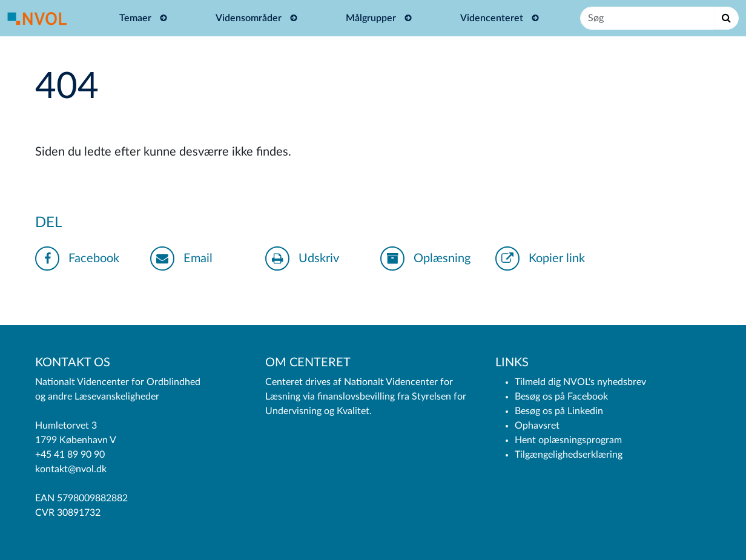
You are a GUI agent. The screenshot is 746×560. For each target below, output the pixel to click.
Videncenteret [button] (493, 18)
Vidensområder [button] (250, 18)
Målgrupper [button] (372, 18)
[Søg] (647, 18)
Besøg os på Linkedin (559, 411)
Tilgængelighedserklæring (569, 455)
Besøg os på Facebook (561, 397)
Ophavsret (537, 426)
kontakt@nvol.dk (71, 469)
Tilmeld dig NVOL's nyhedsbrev (580, 382)
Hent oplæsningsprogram (568, 440)
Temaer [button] (137, 18)
